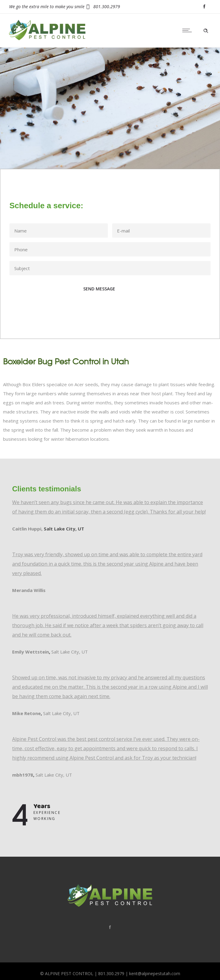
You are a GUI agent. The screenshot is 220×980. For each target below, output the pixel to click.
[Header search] (206, 30)
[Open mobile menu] (188, 30)
